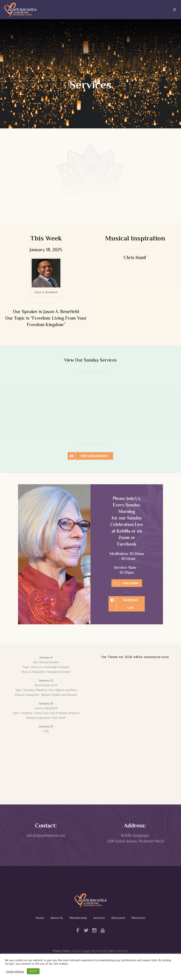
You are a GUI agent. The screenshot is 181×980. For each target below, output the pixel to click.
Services (99, 918)
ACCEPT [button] (33, 971)
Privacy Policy (61, 951)
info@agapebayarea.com (46, 835)
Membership (78, 918)
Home (40, 918)
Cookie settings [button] (15, 971)
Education (118, 918)
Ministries (138, 918)
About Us (57, 918)
